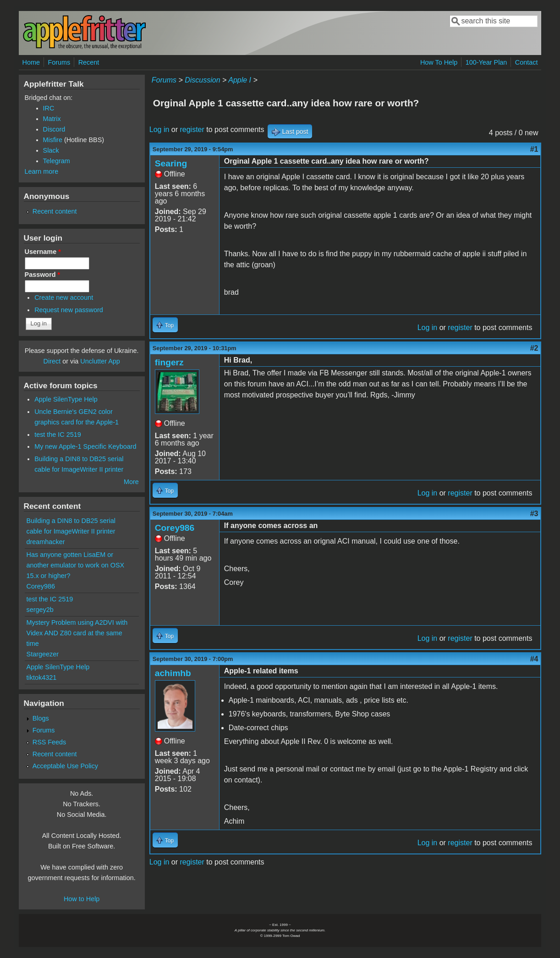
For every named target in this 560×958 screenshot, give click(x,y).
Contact (527, 62)
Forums (59, 62)
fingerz (169, 362)
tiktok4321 (42, 677)
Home (31, 62)
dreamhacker (46, 542)
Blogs (41, 718)
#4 (534, 659)
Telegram (57, 161)
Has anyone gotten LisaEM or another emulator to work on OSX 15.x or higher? (76, 565)
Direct (52, 361)
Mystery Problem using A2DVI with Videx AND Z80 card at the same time (77, 633)
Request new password (69, 310)
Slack (51, 150)
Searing (171, 163)
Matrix (52, 119)
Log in (159, 129)
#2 (534, 348)
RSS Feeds (49, 742)
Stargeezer (43, 654)
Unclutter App (100, 361)
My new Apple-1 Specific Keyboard (85, 446)
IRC (49, 108)
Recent (89, 62)
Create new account (64, 297)
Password (43, 275)
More (131, 482)
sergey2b (40, 610)
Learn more (42, 171)
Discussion (202, 80)
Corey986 (175, 528)
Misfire (53, 140)
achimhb (173, 673)
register (192, 129)
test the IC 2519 (58, 435)
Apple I (240, 80)
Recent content (55, 211)
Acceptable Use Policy (65, 766)
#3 (534, 514)
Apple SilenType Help (66, 399)
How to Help (82, 899)
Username (43, 252)
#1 (534, 149)
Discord (54, 129)
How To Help (439, 62)
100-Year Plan (486, 62)
